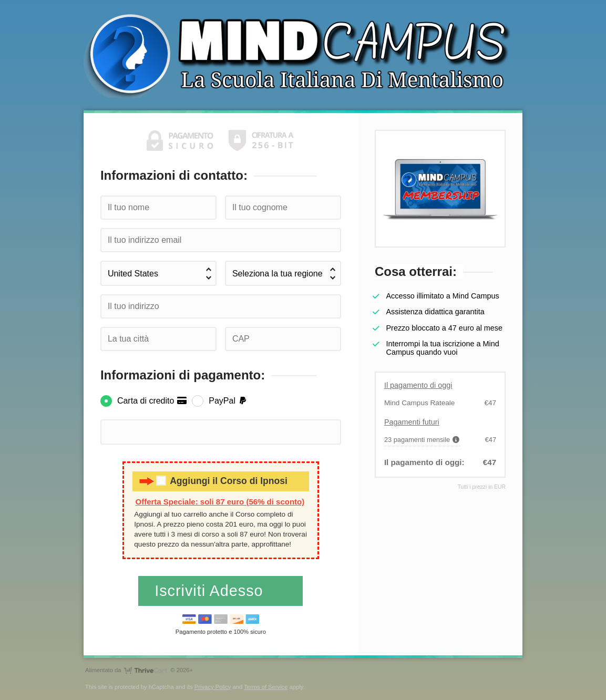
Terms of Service (266, 687)
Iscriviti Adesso (211, 591)
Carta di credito (152, 401)
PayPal (228, 401)
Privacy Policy (213, 687)
